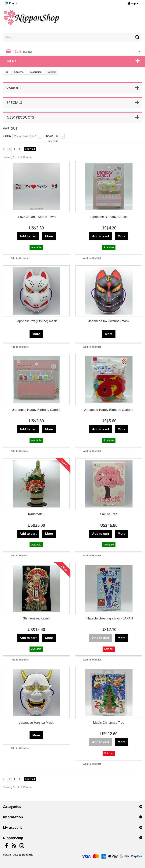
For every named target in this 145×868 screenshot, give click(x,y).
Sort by (7, 136)
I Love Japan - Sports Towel (36, 217)
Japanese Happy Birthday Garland (109, 410)
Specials (14, 103)
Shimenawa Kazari (36, 618)
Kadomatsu (36, 514)
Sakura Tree (109, 514)
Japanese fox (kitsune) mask (36, 321)
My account (12, 827)
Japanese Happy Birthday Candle (36, 410)
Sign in (134, 3)
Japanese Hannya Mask (36, 723)
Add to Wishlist (20, 258)
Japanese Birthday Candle (109, 217)
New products (20, 117)
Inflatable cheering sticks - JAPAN (109, 618)
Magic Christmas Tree (109, 723)
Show (50, 136)
